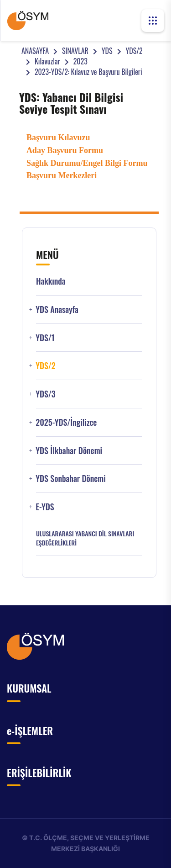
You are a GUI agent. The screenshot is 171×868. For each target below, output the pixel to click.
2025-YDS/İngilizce (66, 422)
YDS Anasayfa (57, 310)
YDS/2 (134, 51)
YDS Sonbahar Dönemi (71, 479)
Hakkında (51, 281)
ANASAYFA (35, 51)
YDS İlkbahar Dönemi (69, 451)
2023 (80, 61)
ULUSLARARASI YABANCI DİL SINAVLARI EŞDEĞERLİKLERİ (85, 538)
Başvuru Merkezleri (62, 175)
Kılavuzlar (47, 61)
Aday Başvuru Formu (65, 150)
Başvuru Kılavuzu (58, 138)
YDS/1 (45, 338)
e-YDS (45, 507)
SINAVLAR (75, 51)
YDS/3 (46, 394)
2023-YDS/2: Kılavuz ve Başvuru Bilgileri (88, 72)
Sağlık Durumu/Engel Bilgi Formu (87, 163)
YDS (107, 51)
